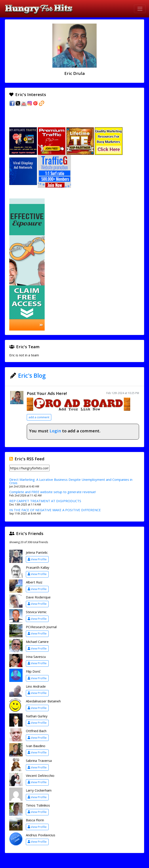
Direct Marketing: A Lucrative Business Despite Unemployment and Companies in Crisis (71, 481)
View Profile (37, 559)
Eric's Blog (32, 376)
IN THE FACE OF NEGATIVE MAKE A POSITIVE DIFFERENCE (55, 510)
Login (55, 431)
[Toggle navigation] (140, 9)
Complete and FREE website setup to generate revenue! (53, 492)
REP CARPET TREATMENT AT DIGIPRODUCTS (45, 501)
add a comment (39, 417)
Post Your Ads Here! (47, 393)
